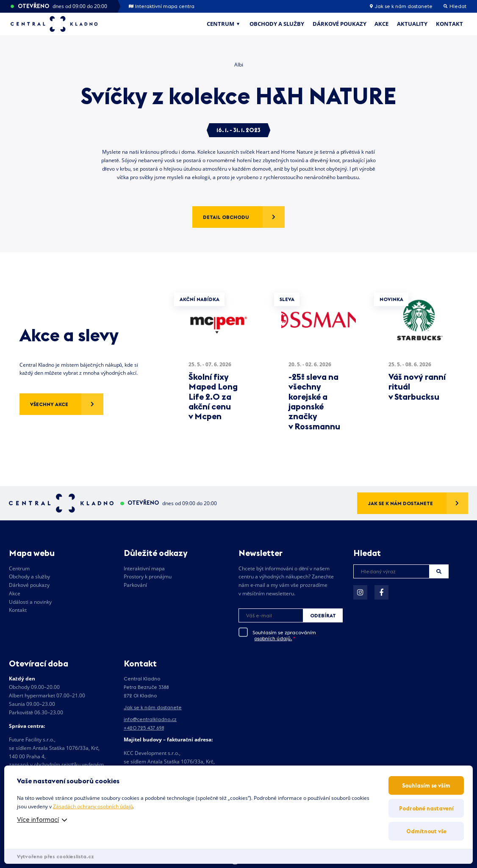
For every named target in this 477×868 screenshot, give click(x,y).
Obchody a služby (277, 24)
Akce (381, 24)
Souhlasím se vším (426, 785)
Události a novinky (30, 602)
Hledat (439, 571)
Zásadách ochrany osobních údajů (93, 806)
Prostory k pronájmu (148, 576)
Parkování (135, 585)
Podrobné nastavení (426, 808)
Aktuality (412, 24)
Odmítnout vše (426, 831)
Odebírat (323, 615)
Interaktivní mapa (144, 568)
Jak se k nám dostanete (401, 6)
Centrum (220, 24)
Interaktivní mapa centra (162, 6)
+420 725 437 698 (144, 728)
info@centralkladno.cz (150, 719)
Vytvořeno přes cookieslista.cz (55, 856)
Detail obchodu (226, 217)
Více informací (38, 820)
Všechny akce (49, 404)
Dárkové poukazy (340, 24)
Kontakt (449, 24)
